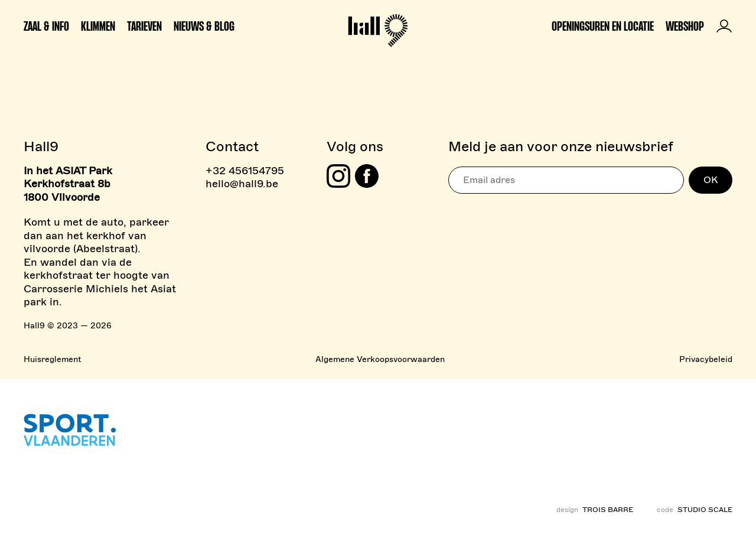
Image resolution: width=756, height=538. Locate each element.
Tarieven (144, 26)
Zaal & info (46, 26)
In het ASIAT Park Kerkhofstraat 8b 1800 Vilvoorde (68, 184)
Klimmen (98, 26)
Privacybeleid (706, 359)
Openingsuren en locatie (603, 26)
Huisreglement (52, 359)
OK (711, 180)
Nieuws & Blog (204, 26)
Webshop (685, 26)
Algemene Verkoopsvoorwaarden (380, 359)
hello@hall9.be (242, 184)
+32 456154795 (245, 171)
